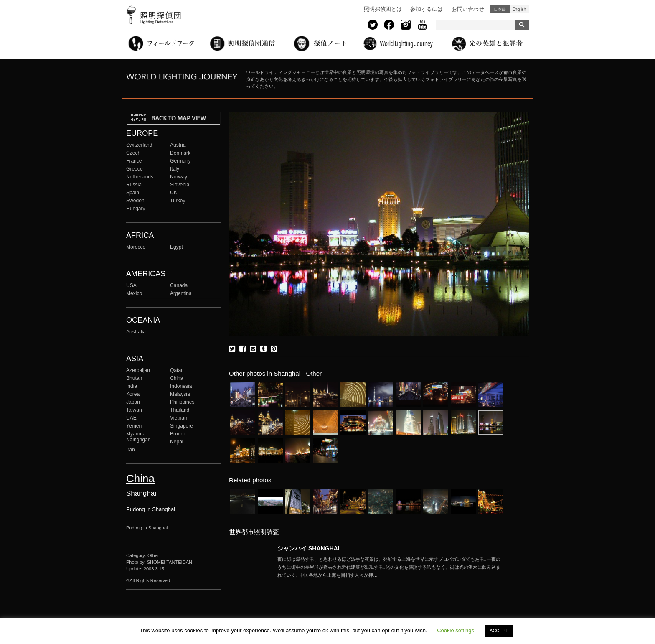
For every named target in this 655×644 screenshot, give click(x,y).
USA (131, 285)
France (134, 161)
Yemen (134, 426)
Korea (133, 394)
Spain (133, 193)
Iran (131, 450)
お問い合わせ (468, 9)
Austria (178, 145)
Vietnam (179, 418)
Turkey (178, 201)
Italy (175, 169)
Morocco (136, 247)
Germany (180, 161)
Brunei (177, 434)
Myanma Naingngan (138, 437)
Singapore (182, 426)
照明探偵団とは (383, 9)
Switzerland (139, 145)
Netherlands (140, 177)
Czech (133, 153)
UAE (131, 418)
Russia (134, 185)
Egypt (176, 247)
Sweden (135, 201)
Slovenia (180, 185)
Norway (179, 177)
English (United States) (519, 9)
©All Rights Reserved (148, 580)
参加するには (427, 9)
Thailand (180, 410)
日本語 (500, 9)
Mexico (134, 293)
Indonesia (181, 386)
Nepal (177, 442)
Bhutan (134, 378)
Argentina (181, 293)
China (177, 378)
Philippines (182, 402)
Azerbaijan (138, 370)
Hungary (136, 209)
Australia (136, 332)
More (390, 567)
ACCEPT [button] (499, 631)
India (132, 386)
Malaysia (180, 394)
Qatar (176, 370)
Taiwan (134, 410)
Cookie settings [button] (456, 630)
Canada (179, 285)
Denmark (180, 153)
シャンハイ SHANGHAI (308, 548)
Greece (135, 169)
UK (174, 193)
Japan (133, 402)
